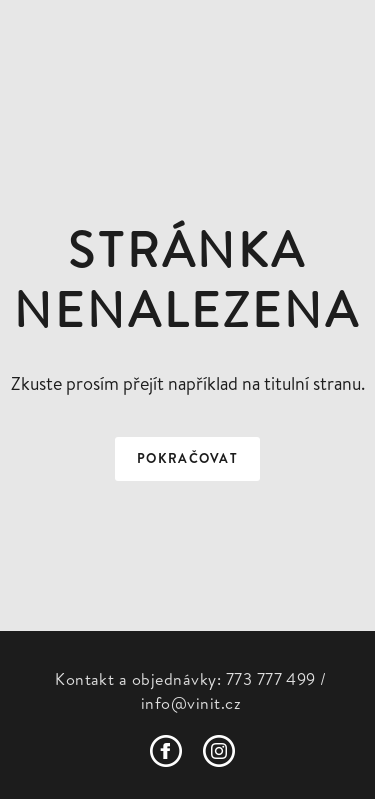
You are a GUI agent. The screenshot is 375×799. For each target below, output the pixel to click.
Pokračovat (187, 458)
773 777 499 (271, 679)
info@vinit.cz (191, 703)
